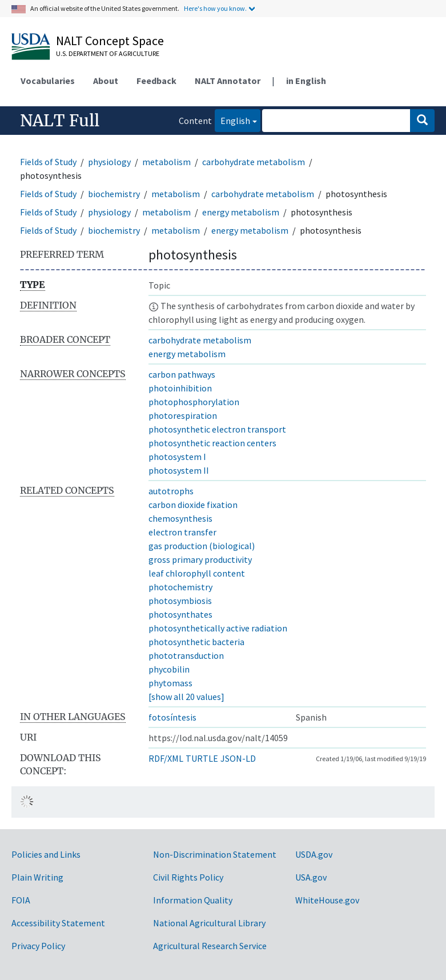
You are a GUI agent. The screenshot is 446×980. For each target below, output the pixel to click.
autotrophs (171, 491)
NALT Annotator (228, 81)
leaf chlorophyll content (197, 573)
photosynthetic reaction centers (212, 443)
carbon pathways (182, 374)
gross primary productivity (200, 559)
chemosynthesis (180, 518)
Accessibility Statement (58, 923)
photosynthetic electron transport (217, 429)
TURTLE (202, 758)
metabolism (166, 162)
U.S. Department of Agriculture (108, 53)
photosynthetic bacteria (196, 642)
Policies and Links (46, 854)
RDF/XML (166, 758)
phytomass (170, 683)
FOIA (21, 900)
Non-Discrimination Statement (215, 854)
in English (306, 81)
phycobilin (169, 669)
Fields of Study (48, 162)
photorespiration (183, 415)
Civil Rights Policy (188, 877)
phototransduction (186, 655)
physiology (109, 162)
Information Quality (193, 900)
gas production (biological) (202, 546)
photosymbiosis (180, 601)
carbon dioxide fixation (193, 505)
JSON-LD (238, 758)
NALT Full (60, 121)
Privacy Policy (38, 946)
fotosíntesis (172, 717)
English (232, 120)
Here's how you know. (215, 8)
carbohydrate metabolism (254, 162)
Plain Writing (37, 877)
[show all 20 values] (186, 697)
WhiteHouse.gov (327, 900)
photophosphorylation (194, 402)
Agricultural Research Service (210, 946)
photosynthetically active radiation (218, 628)
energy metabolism (241, 212)
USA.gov (311, 877)
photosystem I (177, 457)
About (106, 81)
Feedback (156, 81)
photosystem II (179, 470)
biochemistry (114, 194)
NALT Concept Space (110, 41)
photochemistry (180, 587)
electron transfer (182, 532)
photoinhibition (180, 388)
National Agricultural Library (209, 923)
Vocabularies (48, 81)
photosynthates (180, 614)
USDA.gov (314, 854)
